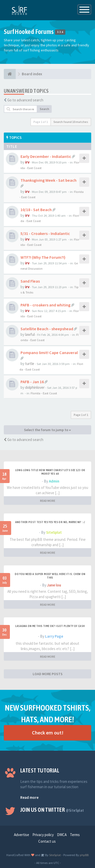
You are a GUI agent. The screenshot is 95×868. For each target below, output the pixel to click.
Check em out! (48, 733)
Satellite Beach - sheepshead (47, 329)
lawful (30, 334)
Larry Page (54, 636)
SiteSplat (54, 532)
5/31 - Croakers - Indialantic (45, 233)
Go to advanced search (25, 100)
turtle (30, 364)
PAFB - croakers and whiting (45, 305)
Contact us (47, 841)
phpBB (84, 855)
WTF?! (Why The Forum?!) (43, 257)
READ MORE (48, 501)
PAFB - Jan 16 (32, 382)
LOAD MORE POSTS (48, 674)
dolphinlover (35, 387)
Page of (41, 122)
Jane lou (54, 585)
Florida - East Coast (44, 393)
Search (44, 109)
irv (27, 162)
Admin (54, 481)
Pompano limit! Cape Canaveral (49, 353)
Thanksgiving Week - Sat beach (49, 180)
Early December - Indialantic (46, 156)
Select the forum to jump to (48, 430)
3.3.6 (60, 32)
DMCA (62, 835)
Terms (75, 835)
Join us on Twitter (52, 810)
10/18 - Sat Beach (36, 210)
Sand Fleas (30, 281)
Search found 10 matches (71, 122)
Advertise (22, 835)
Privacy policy (43, 835)
